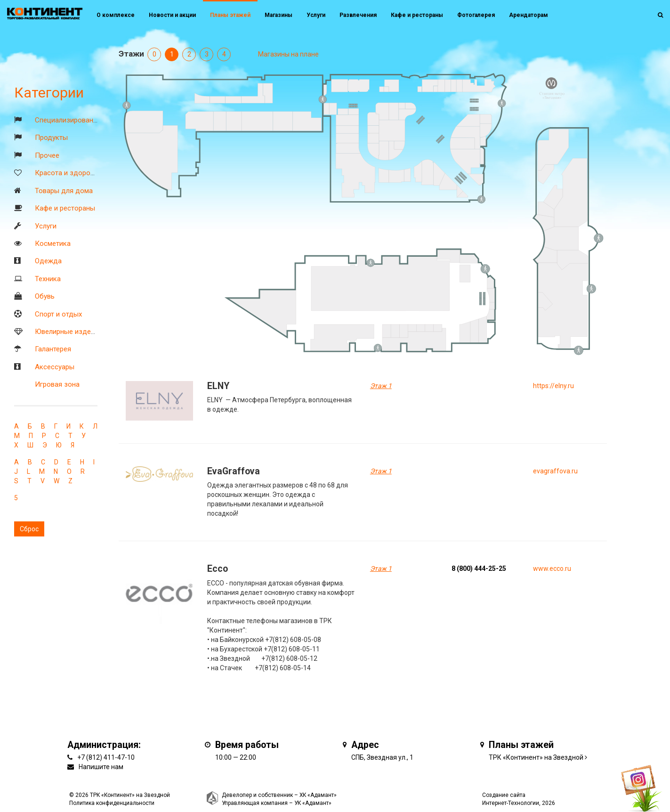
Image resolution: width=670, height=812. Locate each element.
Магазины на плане (288, 54)
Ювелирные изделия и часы (81, 332)
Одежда (48, 261)
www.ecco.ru (552, 568)
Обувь (45, 296)
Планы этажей (230, 15)
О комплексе (116, 15)
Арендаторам (529, 15)
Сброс (29, 529)
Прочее (47, 155)
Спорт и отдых (58, 314)
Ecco (218, 569)
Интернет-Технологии (511, 803)
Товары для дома (64, 191)
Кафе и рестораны (65, 208)
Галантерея (53, 349)
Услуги (46, 226)
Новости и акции (172, 15)
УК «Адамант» (313, 803)
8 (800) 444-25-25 (479, 568)
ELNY (218, 386)
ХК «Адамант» (318, 795)
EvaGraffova (234, 471)
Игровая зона (57, 384)
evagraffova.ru (555, 471)
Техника (48, 279)
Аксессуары (55, 367)
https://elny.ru (553, 386)
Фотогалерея (476, 15)
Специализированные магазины (87, 120)
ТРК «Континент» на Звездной (536, 757)
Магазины (278, 15)
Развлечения (358, 15)
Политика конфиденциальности (112, 803)
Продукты (51, 138)
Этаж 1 (381, 386)
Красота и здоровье (68, 173)
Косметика (53, 244)
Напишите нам (101, 767)
